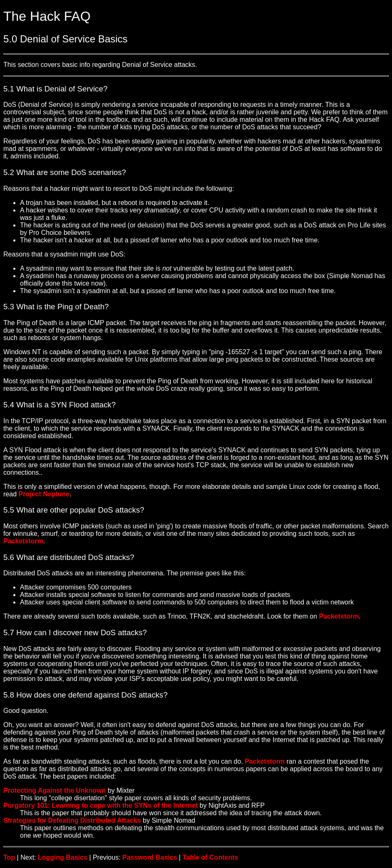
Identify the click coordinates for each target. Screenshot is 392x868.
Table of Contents (210, 857)
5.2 (9, 172)
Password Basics (150, 857)
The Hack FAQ (47, 16)
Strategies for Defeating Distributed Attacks (72, 820)
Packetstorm (23, 541)
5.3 (9, 307)
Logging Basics (63, 857)
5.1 (9, 89)
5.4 (9, 405)
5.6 (9, 557)
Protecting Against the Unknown (55, 790)
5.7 (9, 633)
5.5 (9, 510)
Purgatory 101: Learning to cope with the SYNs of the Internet (101, 805)
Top (9, 857)
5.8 (9, 695)
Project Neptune (44, 494)
